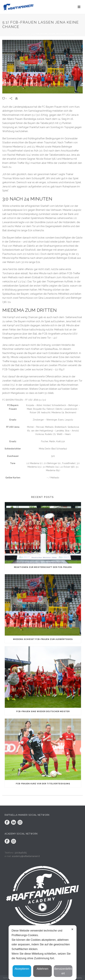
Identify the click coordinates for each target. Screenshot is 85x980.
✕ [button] (72, 929)
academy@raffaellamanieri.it (26, 856)
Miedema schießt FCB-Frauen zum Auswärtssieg (43, 639)
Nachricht (24, 34)
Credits (79, 978)
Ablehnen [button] (42, 969)
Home (14, 34)
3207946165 (21, 853)
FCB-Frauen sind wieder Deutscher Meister (43, 711)
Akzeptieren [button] (22, 969)
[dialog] (42, 953)
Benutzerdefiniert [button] (63, 971)
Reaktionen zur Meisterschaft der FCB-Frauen (43, 567)
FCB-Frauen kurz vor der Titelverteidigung (43, 784)
